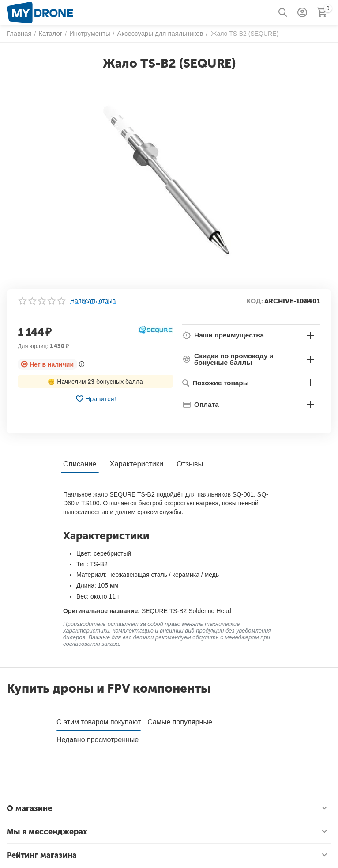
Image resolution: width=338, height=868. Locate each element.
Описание (79, 464)
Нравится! (96, 399)
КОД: (255, 301)
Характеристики (135, 464)
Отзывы (187, 464)
